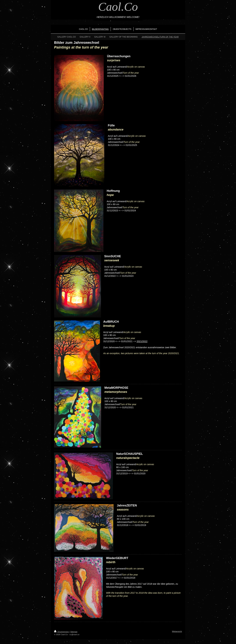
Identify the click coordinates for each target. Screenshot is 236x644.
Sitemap (74, 632)
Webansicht (177, 631)
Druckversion (62, 632)
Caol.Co (118, 7)
